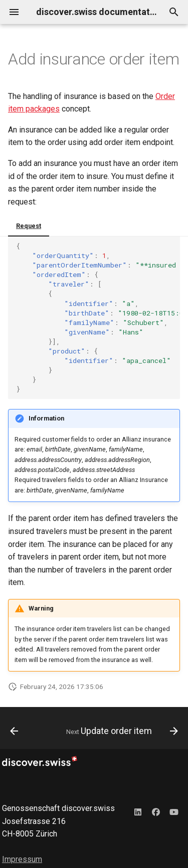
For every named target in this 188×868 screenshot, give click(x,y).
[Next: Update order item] (121, 731)
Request (29, 226)
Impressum (22, 859)
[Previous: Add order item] (14, 731)
